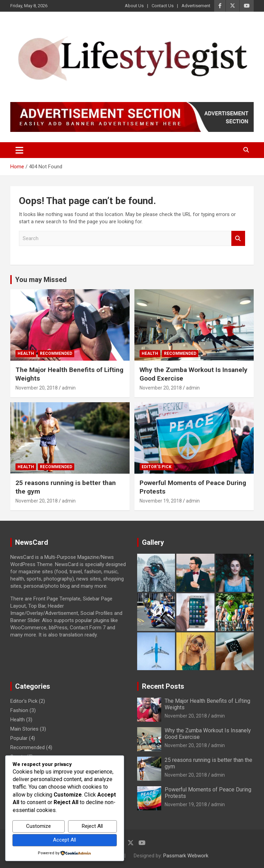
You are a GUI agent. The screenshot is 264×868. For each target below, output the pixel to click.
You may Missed (41, 280)
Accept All (64, 840)
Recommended (56, 353)
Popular (19, 738)
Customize (38, 826)
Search (238, 239)
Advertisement (196, 6)
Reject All (92, 826)
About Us (134, 6)
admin (69, 388)
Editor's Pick (157, 467)
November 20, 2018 (37, 388)
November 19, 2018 (161, 501)
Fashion (19, 710)
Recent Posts (163, 686)
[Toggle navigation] (19, 150)
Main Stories (24, 729)
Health (26, 353)
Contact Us (163, 6)
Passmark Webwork (186, 856)
